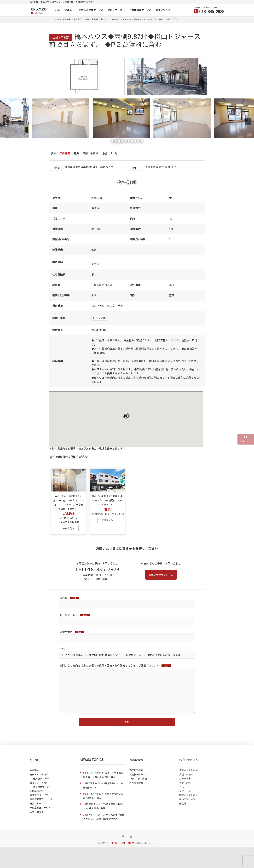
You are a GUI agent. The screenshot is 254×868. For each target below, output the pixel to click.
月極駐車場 (185, 799)
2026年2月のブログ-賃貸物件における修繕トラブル (103, 806)
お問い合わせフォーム (161, 594)
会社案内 (69, 10)
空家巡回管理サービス (91, 10)
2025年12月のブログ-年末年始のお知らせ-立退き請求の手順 (104, 827)
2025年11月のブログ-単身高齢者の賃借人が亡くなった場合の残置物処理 (104, 837)
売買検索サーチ (41, 799)
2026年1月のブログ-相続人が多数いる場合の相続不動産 (103, 817)
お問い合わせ (163, 10)
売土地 (183, 824)
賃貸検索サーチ (41, 807)
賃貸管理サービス (39, 816)
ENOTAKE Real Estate (120, 863)
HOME (57, 10)
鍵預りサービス (116, 10)
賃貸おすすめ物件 (39, 803)
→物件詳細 (69, 548)
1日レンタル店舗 (138, 799)
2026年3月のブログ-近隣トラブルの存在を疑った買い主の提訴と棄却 (103, 796)
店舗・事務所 (186, 795)
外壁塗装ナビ (136, 803)
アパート (184, 807)
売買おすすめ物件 (39, 795)
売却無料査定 (37, 811)
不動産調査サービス (140, 10)
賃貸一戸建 (185, 803)
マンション (185, 811)
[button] (126, 431)
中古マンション (187, 820)
